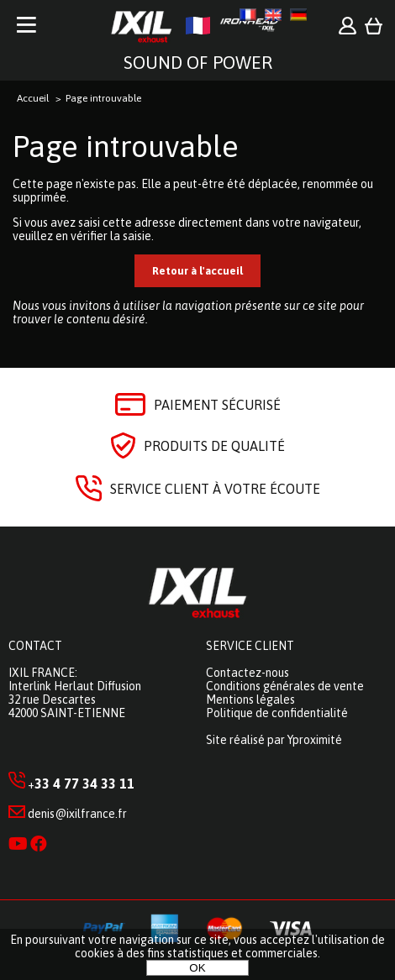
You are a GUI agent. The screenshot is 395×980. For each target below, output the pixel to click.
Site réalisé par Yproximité (274, 740)
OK (197, 968)
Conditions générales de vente (285, 686)
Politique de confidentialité (277, 713)
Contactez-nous (248, 673)
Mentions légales (250, 700)
